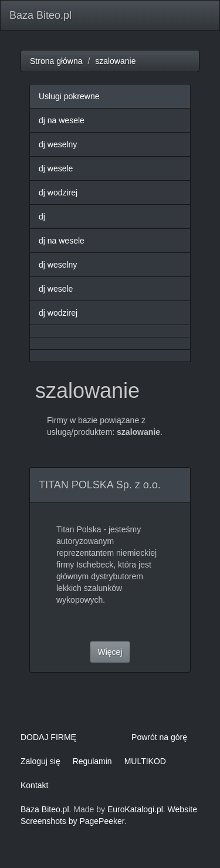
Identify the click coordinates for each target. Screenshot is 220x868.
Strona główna (56, 61)
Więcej (110, 652)
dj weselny (58, 144)
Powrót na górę (159, 737)
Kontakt (34, 785)
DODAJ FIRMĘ (48, 737)
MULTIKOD (145, 761)
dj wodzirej (58, 192)
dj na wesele (62, 120)
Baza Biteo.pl (40, 15)
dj (42, 217)
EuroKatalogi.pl (135, 809)
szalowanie (115, 61)
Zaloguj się (40, 761)
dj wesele (56, 168)
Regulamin (92, 761)
